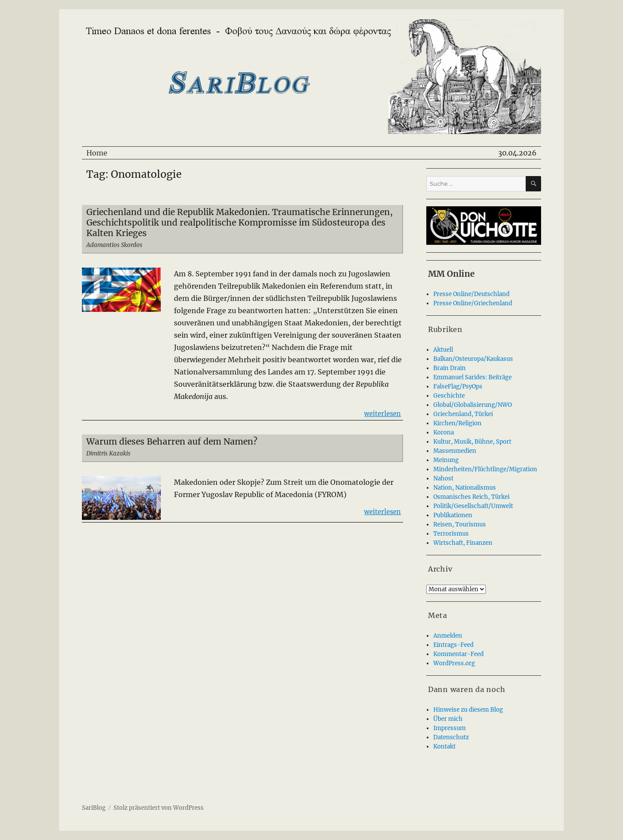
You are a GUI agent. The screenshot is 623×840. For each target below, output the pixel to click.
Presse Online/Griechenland (473, 303)
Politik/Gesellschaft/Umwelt (473, 506)
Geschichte (449, 396)
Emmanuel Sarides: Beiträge (473, 377)
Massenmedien (455, 451)
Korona (444, 432)
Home (97, 153)
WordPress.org (454, 663)
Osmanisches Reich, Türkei (471, 497)
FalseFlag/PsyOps (458, 386)
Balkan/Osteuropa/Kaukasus (473, 359)
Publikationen (453, 515)
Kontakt (444, 746)
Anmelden (448, 636)
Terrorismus (451, 534)
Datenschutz (451, 737)
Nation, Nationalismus (465, 488)
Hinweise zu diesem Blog (468, 710)
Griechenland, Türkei (463, 414)
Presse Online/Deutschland (471, 294)
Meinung (446, 460)
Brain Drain (450, 368)
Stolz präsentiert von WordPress (159, 808)
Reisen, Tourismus (460, 524)
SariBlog (94, 808)
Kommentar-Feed (458, 654)
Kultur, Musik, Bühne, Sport (472, 442)
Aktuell (443, 350)
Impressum (450, 728)
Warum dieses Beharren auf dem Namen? (172, 441)
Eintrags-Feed (453, 645)
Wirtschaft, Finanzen (463, 543)
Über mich (448, 719)
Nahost (443, 478)
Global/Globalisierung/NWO (473, 405)
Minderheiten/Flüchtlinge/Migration (485, 469)
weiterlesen (382, 413)
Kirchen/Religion (457, 423)
